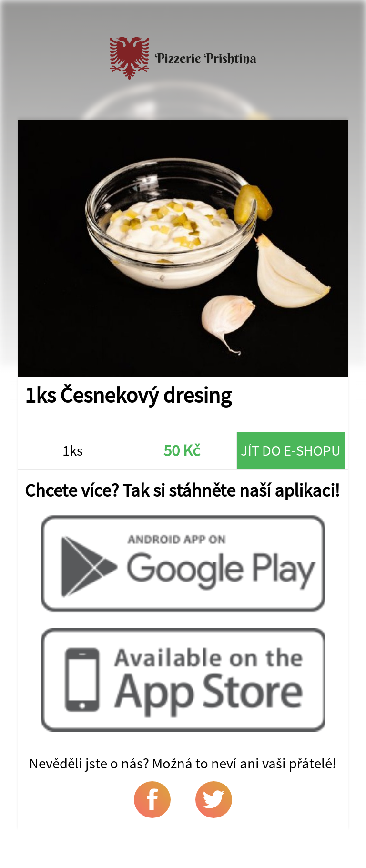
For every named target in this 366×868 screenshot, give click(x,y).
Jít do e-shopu (291, 450)
